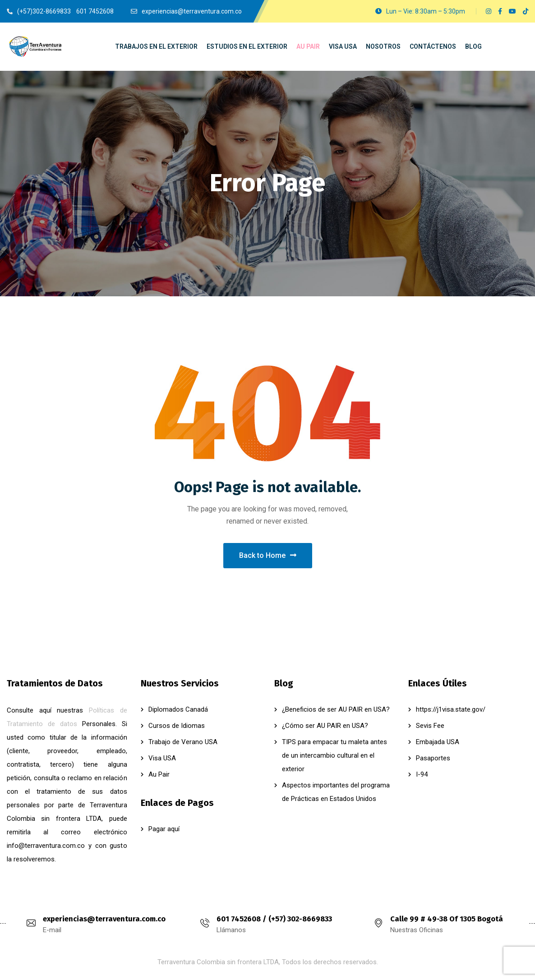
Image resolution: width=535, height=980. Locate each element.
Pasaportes (433, 758)
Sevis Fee (430, 726)
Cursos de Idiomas (177, 726)
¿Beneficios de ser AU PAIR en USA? (336, 709)
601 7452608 (95, 11)
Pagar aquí (164, 829)
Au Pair (159, 774)
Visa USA (162, 758)
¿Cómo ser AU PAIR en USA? (325, 726)
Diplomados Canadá (178, 709)
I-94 (422, 774)
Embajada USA (438, 742)
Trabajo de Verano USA (183, 742)
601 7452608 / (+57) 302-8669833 (274, 919)
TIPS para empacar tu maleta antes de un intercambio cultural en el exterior (334, 755)
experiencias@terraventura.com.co (104, 919)
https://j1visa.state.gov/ (451, 709)
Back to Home (268, 555)
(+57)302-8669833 (44, 11)
